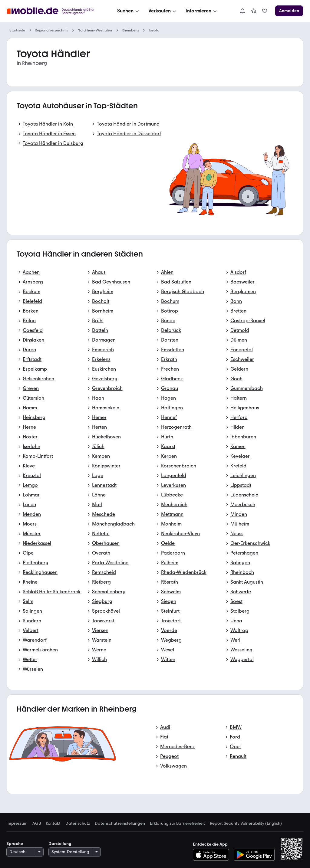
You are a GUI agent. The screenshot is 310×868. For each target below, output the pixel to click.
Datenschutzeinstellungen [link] (120, 824)
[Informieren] (202, 11)
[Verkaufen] (163, 11)
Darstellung (60, 844)
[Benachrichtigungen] (242, 11)
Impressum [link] (17, 824)
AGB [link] (37, 824)
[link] (254, 11)
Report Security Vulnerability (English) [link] (246, 824)
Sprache (15, 844)
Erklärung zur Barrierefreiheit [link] (177, 824)
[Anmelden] (289, 11)
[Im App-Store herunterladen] (213, 855)
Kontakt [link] (53, 824)
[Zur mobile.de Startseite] (52, 11)
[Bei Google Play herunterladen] (254, 855)
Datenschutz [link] (78, 824)
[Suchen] (129, 11)
